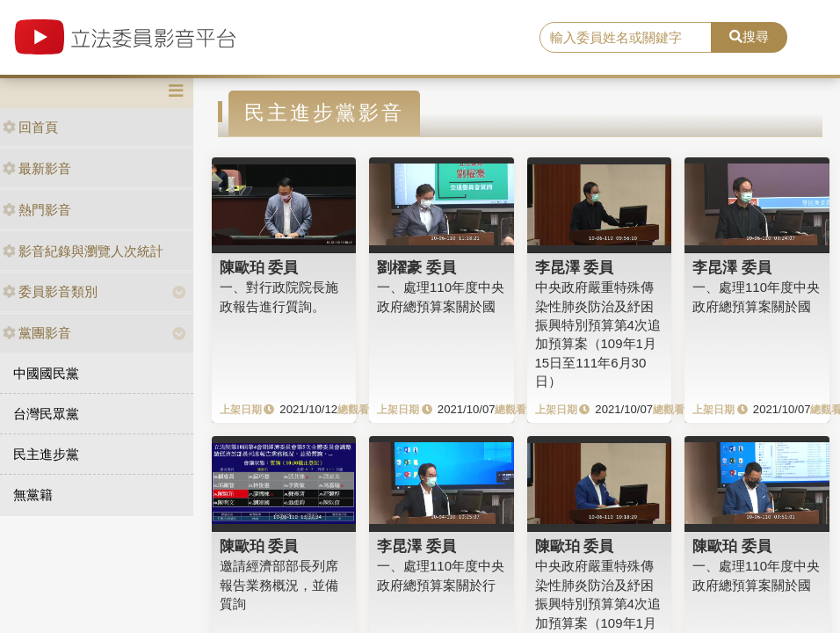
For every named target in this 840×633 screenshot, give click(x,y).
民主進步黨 (46, 454)
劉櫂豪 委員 (416, 267)
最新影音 (37, 168)
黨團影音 (37, 333)
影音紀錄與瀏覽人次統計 (83, 251)
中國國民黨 (46, 373)
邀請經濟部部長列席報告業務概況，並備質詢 (279, 585)
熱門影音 (37, 210)
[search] (626, 38)
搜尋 (749, 36)
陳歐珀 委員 (259, 267)
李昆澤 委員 (575, 267)
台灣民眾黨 (46, 414)
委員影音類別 (50, 291)
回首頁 (30, 127)
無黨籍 (33, 495)
